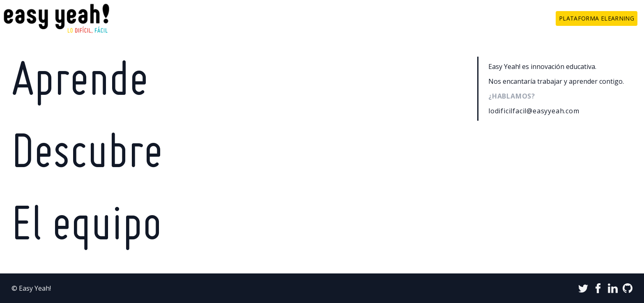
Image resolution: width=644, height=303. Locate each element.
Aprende (80, 83)
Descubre (87, 155)
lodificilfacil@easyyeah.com (534, 111)
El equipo (87, 227)
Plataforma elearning (597, 18)
